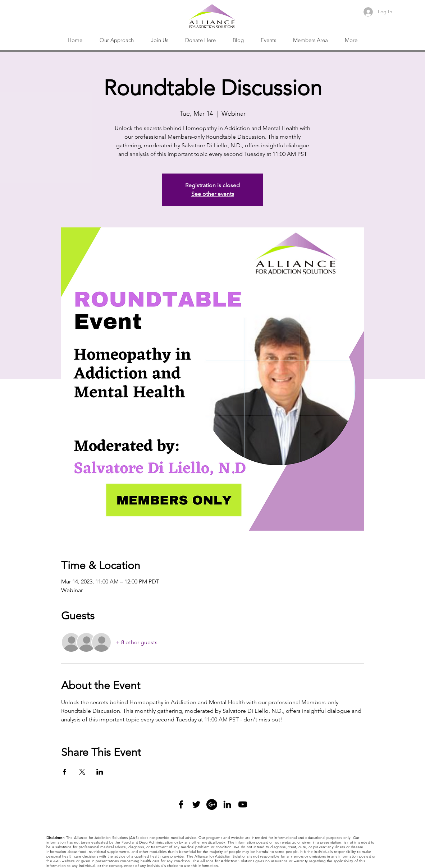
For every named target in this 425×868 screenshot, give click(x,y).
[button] (117, 40)
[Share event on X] (82, 772)
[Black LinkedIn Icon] (227, 804)
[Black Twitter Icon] (196, 804)
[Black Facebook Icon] (181, 804)
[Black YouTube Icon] (243, 804)
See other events (213, 194)
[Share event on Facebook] (65, 772)
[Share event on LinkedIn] (100, 772)
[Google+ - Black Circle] (212, 804)
